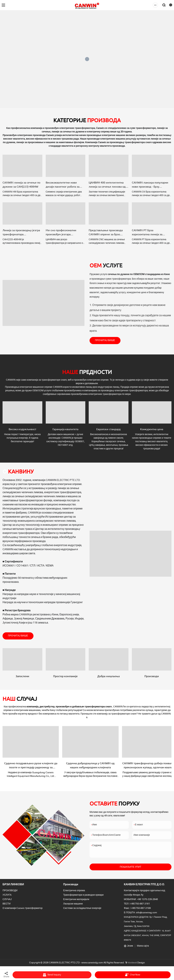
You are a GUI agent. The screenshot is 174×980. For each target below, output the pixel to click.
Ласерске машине (73, 906)
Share (6, 975)
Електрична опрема (74, 892)
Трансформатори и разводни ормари (83, 897)
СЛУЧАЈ (7, 901)
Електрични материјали (76, 901)
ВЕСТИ (7, 906)
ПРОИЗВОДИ (10, 892)
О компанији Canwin (14, 910)
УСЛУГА (7, 897)
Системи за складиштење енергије (82, 910)
